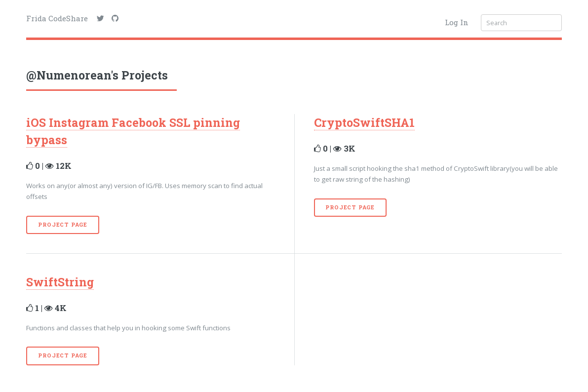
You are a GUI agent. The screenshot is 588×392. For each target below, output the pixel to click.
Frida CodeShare (57, 18)
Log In (457, 22)
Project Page (63, 225)
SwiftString (60, 282)
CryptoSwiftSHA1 (364, 122)
